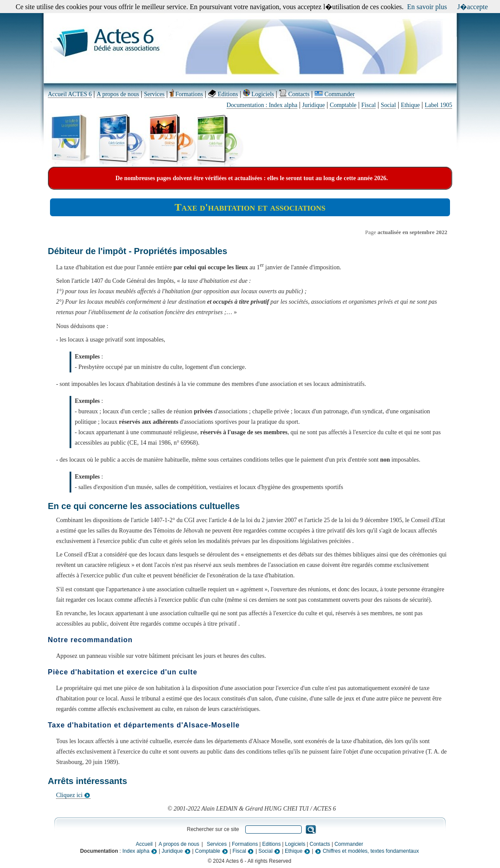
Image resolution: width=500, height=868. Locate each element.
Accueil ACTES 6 (70, 94)
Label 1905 (438, 105)
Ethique (410, 105)
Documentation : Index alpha (262, 105)
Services (154, 94)
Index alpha (140, 851)
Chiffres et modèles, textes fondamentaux (367, 851)
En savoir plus (427, 7)
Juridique (313, 105)
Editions (223, 94)
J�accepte (473, 7)
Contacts (294, 94)
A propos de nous (118, 94)
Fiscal (368, 105)
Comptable (343, 105)
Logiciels (259, 94)
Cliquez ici (73, 795)
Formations (186, 94)
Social (388, 105)
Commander (334, 94)
